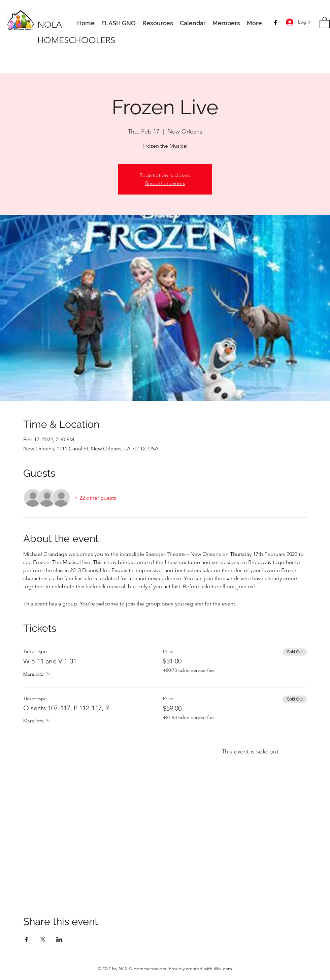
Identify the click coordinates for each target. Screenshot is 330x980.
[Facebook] (275, 23)
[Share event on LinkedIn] (59, 940)
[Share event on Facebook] (26, 940)
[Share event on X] (43, 940)
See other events (165, 183)
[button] (325, 22)
